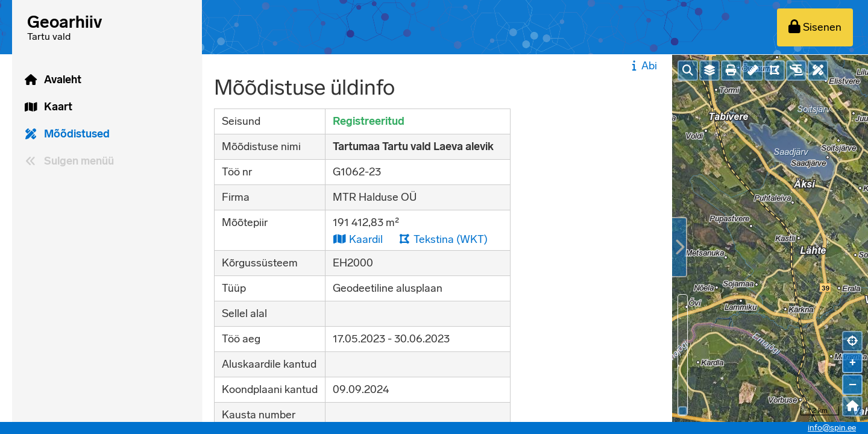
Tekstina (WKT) (443, 239)
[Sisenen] (815, 27)
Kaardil (358, 239)
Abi (643, 66)
